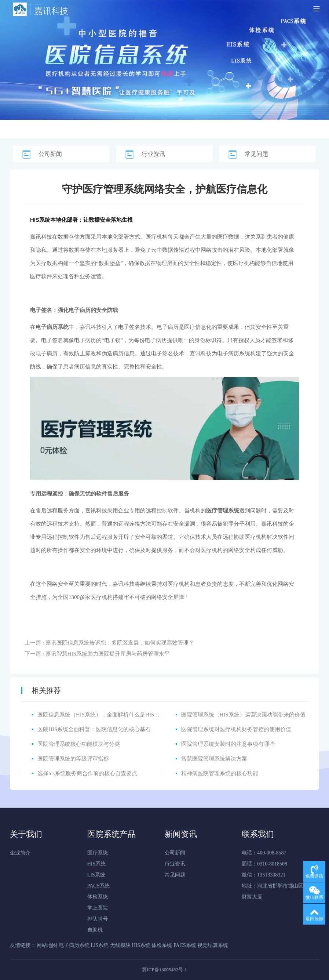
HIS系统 (97, 864)
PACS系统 (99, 886)
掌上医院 (98, 908)
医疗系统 (98, 853)
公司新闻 (50, 154)
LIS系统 (96, 875)
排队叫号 (98, 919)
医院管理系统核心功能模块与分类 (79, 744)
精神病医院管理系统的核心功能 (220, 773)
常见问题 (256, 154)
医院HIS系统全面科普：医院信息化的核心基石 (94, 729)
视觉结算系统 (213, 945)
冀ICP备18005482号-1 (164, 970)
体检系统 (98, 897)
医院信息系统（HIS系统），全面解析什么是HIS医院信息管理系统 (118, 715)
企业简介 (20, 853)
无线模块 (120, 945)
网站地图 (47, 945)
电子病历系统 (234, 353)
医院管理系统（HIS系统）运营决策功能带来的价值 (243, 715)
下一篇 (97, 654)
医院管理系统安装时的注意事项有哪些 (228, 744)
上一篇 (109, 643)
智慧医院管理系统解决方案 (214, 759)
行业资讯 (153, 154)
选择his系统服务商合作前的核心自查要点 (87, 773)
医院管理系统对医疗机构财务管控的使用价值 (236, 729)
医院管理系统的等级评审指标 (73, 759)
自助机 (95, 930)
